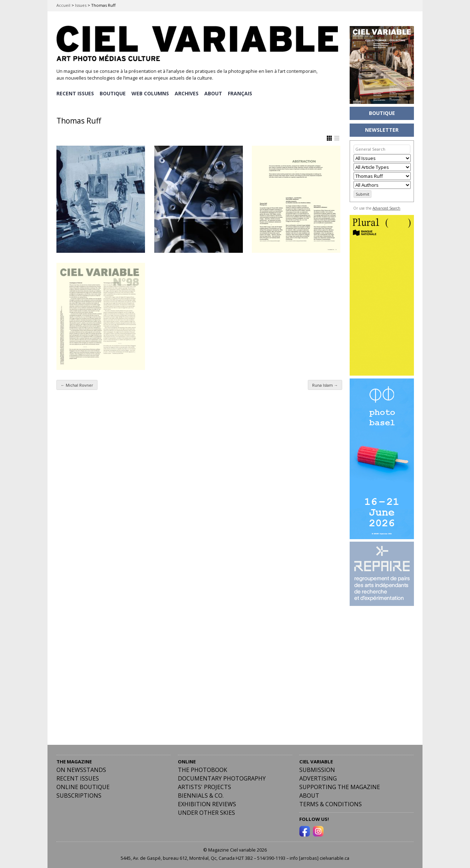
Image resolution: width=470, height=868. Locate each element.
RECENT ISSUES (75, 93)
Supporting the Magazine (340, 787)
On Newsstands (81, 769)
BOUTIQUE (113, 93)
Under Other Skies (206, 812)
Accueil (63, 5)
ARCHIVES (188, 93)
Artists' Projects (204, 787)
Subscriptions (79, 795)
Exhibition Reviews (207, 804)
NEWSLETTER (382, 130)
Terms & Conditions (331, 804)
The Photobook (202, 769)
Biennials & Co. (201, 795)
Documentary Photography (222, 778)
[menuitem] (242, 93)
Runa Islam (325, 384)
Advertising (318, 778)
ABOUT (215, 93)
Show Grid (329, 138)
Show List (337, 138)
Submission (317, 769)
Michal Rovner (77, 384)
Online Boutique (83, 787)
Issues (81, 5)
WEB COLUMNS (151, 93)
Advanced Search (386, 208)
